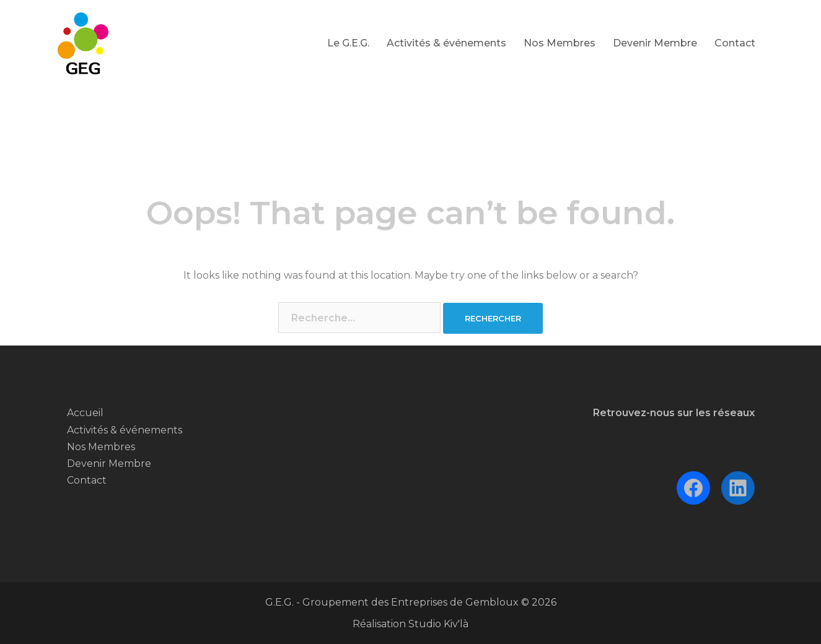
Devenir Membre (655, 43)
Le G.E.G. (348, 43)
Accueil (85, 413)
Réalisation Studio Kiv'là (410, 624)
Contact (735, 43)
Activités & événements (446, 43)
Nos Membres (560, 43)
